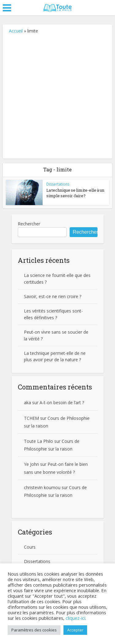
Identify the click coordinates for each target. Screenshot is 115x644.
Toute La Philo (38, 441)
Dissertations (58, 184)
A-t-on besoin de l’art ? (62, 402)
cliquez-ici (75, 618)
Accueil (16, 31)
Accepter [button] (75, 630)
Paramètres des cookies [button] (34, 630)
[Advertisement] (57, 95)
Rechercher (29, 224)
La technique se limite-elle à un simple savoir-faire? (75, 193)
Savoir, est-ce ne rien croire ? (53, 296)
